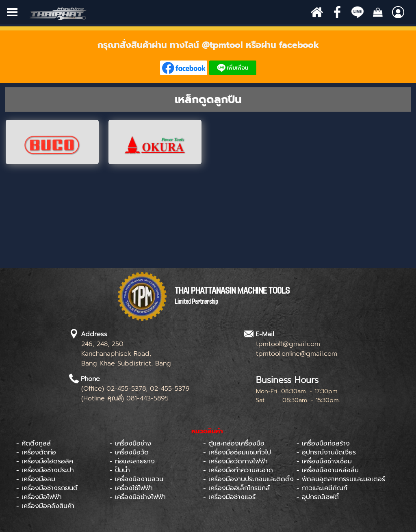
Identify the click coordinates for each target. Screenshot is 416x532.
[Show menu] (12, 12)
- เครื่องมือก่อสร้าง (323, 443)
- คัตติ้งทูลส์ (34, 443)
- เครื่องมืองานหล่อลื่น (328, 470)
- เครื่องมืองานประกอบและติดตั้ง (248, 479)
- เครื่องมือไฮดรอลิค (45, 461)
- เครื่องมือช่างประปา (45, 470)
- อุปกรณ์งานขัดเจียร (326, 452)
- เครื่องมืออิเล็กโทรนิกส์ (236, 488)
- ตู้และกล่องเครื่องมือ (234, 443)
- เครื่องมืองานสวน (136, 479)
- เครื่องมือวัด (129, 452)
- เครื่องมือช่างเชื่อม (324, 461)
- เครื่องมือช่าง (130, 443)
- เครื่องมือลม (36, 479)
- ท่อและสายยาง (132, 461)
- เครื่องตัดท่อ (36, 452)
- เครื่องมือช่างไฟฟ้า (138, 497)
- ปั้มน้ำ (120, 470)
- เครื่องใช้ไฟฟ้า (131, 488)
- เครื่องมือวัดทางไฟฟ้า (235, 461)
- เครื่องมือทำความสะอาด (238, 470)
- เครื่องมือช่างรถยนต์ (47, 488)
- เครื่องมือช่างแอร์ (229, 497)
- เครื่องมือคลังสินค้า (45, 506)
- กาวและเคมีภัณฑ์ (322, 488)
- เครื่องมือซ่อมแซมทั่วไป (237, 452)
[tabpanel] (208, 57)
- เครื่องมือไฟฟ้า (39, 497)
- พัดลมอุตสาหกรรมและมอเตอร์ (341, 479)
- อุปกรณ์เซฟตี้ (318, 497)
